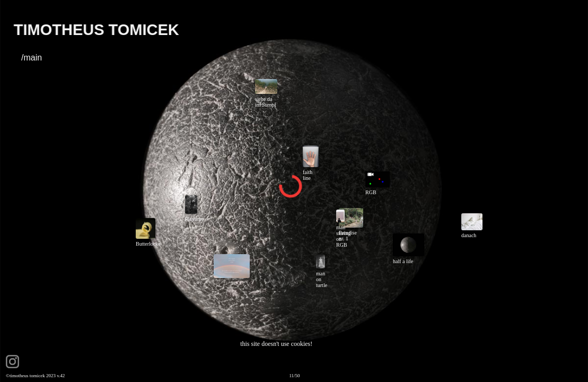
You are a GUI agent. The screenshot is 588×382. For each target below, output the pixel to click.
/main (32, 58)
